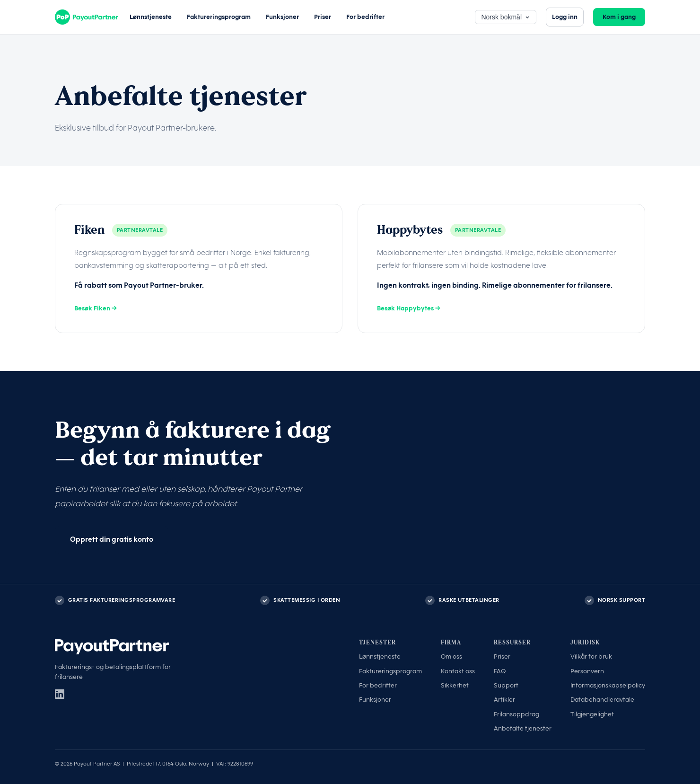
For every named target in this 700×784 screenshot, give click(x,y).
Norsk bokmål (506, 17)
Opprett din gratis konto (112, 539)
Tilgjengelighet (592, 714)
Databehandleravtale (602, 700)
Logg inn (565, 17)
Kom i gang (619, 17)
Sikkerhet (455, 685)
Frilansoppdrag (516, 714)
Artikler (504, 700)
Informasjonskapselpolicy (608, 685)
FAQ (500, 671)
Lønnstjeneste (151, 17)
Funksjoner (282, 17)
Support (506, 685)
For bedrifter (365, 17)
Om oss (451, 656)
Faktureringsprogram (219, 17)
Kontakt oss (458, 671)
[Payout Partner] (87, 17)
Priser (323, 17)
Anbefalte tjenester (523, 728)
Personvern (587, 671)
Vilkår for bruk (591, 656)
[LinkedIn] (60, 694)
